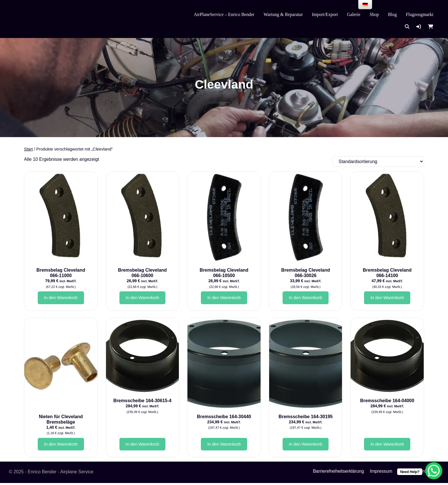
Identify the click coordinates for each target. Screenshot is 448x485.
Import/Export (325, 14)
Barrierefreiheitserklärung (338, 473)
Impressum (381, 473)
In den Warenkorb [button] (61, 298)
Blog (392, 14)
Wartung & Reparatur (283, 14)
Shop (374, 14)
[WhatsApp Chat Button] (434, 471)
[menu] (365, 5)
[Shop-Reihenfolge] (378, 162)
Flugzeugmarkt (419, 14)
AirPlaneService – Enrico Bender (224, 14)
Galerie (354, 14)
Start (28, 149)
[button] (419, 27)
